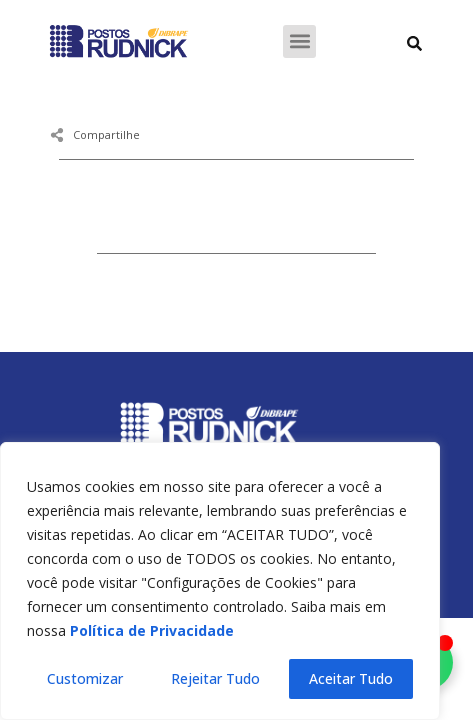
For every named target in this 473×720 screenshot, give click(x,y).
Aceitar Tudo (351, 678)
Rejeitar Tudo (215, 678)
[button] (299, 41)
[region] (220, 581)
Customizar (85, 678)
